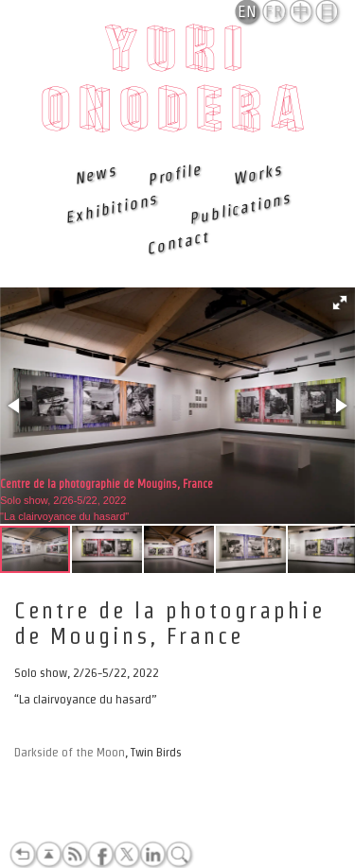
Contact (177, 242)
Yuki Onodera (177, 84)
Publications (240, 208)
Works (257, 174)
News (95, 174)
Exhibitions (111, 208)
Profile (173, 174)
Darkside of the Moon (70, 752)
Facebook (100, 855)
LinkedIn (152, 855)
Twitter (127, 855)
